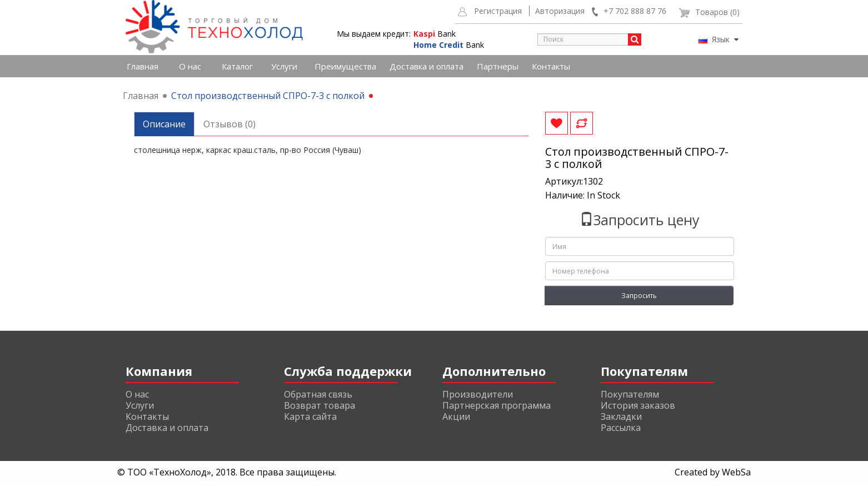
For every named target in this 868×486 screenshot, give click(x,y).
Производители (478, 394)
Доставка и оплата (426, 66)
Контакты (551, 66)
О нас (190, 66)
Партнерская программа (497, 405)
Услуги (284, 66)
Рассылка (621, 428)
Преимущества (345, 66)
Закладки (621, 416)
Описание (164, 124)
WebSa (736, 472)
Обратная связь (318, 394)
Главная (143, 66)
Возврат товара (320, 405)
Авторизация (560, 11)
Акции (456, 416)
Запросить (639, 296)
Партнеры (498, 66)
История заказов (638, 405)
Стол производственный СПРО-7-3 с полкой (268, 96)
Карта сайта (310, 416)
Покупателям (630, 394)
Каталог (237, 66)
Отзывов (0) (230, 124)
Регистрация (498, 11)
